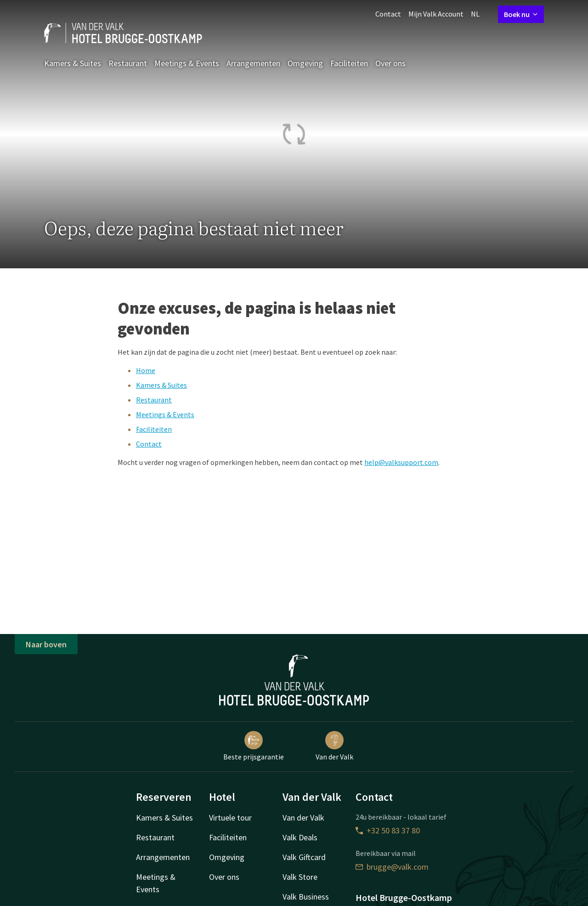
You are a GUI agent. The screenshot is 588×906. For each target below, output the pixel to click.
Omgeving (305, 63)
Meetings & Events (187, 63)
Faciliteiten (349, 63)
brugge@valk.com (392, 867)
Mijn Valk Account (436, 14)
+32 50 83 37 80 (388, 830)
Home (146, 370)
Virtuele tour (230, 818)
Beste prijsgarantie (254, 746)
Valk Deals (300, 837)
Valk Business (306, 897)
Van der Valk (334, 746)
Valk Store (300, 877)
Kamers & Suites (73, 63)
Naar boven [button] (46, 644)
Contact (388, 14)
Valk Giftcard (304, 857)
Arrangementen (253, 63)
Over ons (390, 63)
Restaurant (128, 63)
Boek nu (521, 14)
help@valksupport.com (401, 462)
